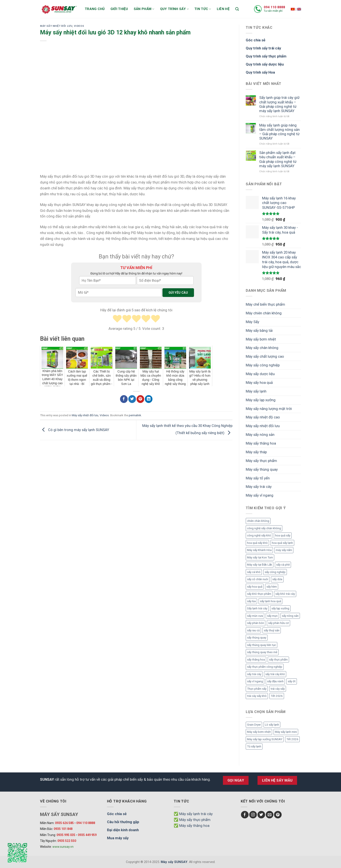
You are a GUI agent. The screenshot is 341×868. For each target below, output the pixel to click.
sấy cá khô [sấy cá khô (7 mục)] (254, 572)
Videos (79, 26)
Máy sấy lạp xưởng (261, 400)
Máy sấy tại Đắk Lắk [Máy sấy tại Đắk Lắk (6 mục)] (260, 565)
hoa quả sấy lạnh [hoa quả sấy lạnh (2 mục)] (282, 543)
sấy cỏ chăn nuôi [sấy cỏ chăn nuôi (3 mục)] (258, 579)
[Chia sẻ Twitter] (132, 399)
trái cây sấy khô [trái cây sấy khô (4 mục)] (257, 696)
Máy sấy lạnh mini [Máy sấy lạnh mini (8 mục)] (286, 732)
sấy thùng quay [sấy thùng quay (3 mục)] (257, 638)
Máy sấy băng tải (259, 330)
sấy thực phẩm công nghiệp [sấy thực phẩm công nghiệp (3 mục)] (265, 667)
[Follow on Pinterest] (278, 815)
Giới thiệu (119, 9)
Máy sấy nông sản (260, 435)
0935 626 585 (64, 823)
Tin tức (203, 9)
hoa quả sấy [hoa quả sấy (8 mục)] (283, 535)
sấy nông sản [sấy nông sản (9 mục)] (290, 616)
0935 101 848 (63, 829)
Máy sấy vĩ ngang (260, 495)
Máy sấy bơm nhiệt (261, 339)
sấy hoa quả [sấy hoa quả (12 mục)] (255, 587)
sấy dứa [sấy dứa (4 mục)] (277, 579)
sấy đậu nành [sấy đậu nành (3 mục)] (275, 681)
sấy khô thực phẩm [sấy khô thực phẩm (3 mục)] (259, 594)
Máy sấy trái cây (259, 487)
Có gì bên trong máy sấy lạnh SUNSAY (75, 430)
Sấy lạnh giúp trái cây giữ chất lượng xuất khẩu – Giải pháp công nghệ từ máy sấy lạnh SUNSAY (279, 104)
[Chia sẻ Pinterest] (140, 399)
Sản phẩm (144, 9)
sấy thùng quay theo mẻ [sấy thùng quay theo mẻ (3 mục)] (262, 652)
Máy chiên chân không (264, 313)
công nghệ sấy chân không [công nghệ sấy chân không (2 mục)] (264, 528)
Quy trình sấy (174, 9)
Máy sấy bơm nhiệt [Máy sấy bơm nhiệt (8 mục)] (259, 732)
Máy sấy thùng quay (262, 469)
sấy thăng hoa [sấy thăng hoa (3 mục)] (256, 660)
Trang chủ (95, 9)
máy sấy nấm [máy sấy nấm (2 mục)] (284, 550)
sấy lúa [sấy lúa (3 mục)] (251, 601)
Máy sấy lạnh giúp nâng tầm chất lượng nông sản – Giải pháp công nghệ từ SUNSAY (279, 132)
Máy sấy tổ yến (258, 478)
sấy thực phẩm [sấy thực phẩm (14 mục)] (278, 660)
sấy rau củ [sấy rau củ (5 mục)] (253, 630)
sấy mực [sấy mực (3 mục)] (272, 616)
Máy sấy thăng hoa (261, 443)
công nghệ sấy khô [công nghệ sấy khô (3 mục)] (259, 535)
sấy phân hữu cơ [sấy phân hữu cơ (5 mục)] (278, 623)
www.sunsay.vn (63, 847)
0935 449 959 (87, 835)
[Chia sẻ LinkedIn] (149, 399)
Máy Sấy (252, 322)
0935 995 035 (66, 835)
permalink (135, 415)
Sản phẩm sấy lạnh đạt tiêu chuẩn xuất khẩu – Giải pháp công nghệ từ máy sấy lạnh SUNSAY (278, 159)
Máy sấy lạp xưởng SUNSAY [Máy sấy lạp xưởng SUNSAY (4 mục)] (265, 739)
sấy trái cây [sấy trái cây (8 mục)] (254, 674)
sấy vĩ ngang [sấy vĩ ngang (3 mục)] (255, 681)
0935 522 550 (67, 841)
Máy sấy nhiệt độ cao (263, 417)
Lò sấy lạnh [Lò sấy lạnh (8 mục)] (272, 725)
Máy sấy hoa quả (259, 383)
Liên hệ (223, 9)
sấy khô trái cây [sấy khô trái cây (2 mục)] (285, 594)
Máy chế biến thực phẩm (265, 304)
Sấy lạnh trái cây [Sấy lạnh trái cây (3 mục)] (257, 608)
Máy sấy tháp (256, 452)
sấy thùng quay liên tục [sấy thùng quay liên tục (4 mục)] (262, 645)
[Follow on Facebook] (245, 815)
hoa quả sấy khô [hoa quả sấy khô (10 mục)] (257, 543)
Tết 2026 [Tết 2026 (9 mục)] (277, 696)
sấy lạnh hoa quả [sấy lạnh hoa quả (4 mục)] (270, 601)
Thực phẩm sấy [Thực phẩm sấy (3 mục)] (257, 689)
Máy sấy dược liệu (260, 374)
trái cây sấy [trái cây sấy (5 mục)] (278, 689)
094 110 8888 (274, 7)
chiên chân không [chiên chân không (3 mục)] (258, 521)
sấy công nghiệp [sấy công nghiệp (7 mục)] (275, 572)
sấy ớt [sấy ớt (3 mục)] (292, 681)
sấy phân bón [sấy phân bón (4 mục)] (256, 623)
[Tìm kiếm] (237, 9)
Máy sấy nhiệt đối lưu (56, 26)
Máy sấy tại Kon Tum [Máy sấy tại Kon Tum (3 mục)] (260, 557)
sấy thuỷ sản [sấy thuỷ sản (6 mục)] (272, 630)
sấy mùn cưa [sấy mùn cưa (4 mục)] (255, 616)
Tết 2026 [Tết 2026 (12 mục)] (292, 739)
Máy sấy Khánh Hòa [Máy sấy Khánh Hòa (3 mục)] (259, 550)
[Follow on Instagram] (253, 815)
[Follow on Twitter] (261, 815)
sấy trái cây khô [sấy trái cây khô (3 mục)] (275, 674)
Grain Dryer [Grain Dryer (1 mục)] (254, 725)
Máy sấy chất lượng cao (265, 356)
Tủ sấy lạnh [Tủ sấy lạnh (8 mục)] (254, 746)
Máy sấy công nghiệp (263, 365)
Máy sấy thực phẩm (261, 461)
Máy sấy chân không (262, 348)
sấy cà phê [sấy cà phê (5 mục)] (283, 565)
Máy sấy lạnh (256, 391)
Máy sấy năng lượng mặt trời (269, 409)
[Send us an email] (270, 815)
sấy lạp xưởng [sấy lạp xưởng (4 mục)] (280, 608)
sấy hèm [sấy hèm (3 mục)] (272, 587)
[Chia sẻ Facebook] (124, 399)
